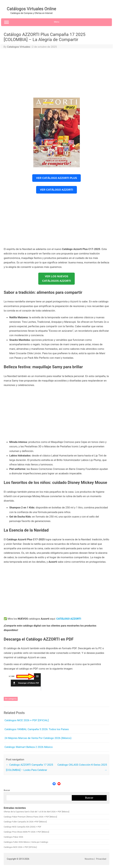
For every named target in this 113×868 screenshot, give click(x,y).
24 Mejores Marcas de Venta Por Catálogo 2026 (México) (38, 738)
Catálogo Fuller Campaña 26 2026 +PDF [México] (25, 822)
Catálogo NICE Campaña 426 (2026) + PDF (22, 827)
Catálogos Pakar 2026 (13, 837)
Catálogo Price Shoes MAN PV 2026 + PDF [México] (26, 832)
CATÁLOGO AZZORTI (69, 619)
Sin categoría (11, 699)
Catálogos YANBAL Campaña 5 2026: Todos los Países (37, 729)
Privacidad (101, 859)
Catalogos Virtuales (18, 47)
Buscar (7, 790)
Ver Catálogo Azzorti (56, 190)
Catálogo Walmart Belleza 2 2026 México (29, 747)
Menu (56, 22)
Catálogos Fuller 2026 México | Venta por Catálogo (26, 842)
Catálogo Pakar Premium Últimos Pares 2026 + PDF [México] (30, 817)
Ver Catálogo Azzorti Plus (57, 178)
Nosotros (89, 859)
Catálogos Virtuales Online (31, 9)
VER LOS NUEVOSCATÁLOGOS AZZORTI (56, 279)
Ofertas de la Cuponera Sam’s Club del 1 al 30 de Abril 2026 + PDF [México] (37, 812)
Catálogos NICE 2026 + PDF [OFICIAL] (27, 720)
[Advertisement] (56, 74)
